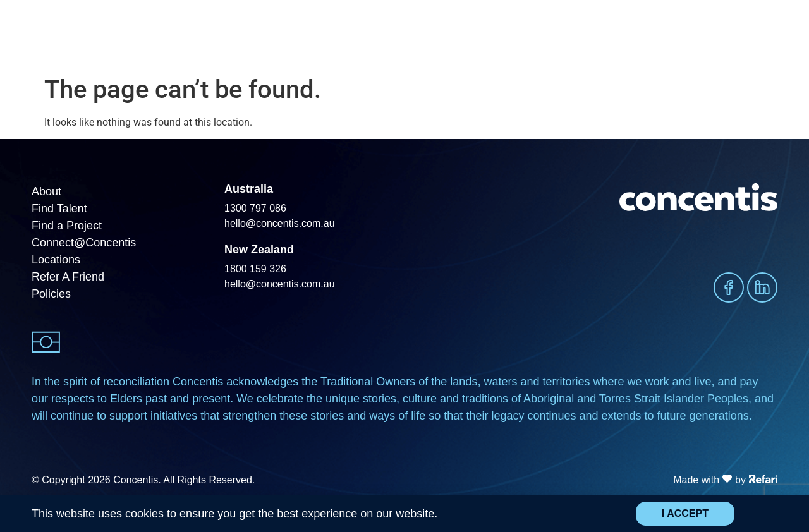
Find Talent (344, 35)
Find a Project (421, 34)
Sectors (585, 35)
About (709, 35)
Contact (760, 34)
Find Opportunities (506, 34)
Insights (649, 35)
